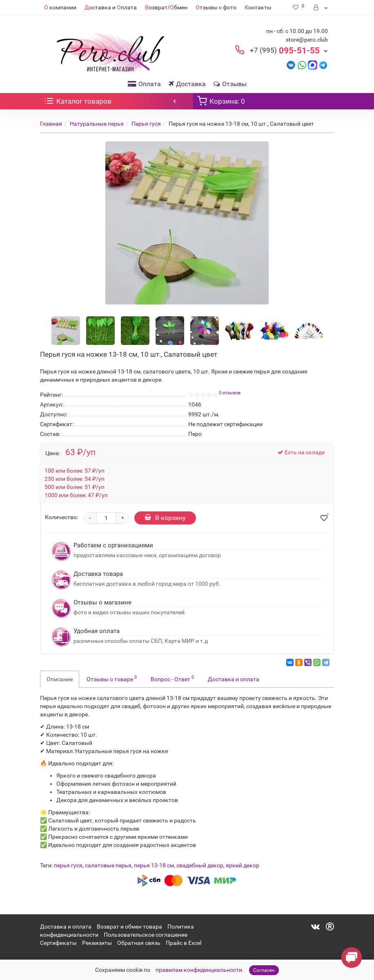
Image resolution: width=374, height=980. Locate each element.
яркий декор (243, 865)
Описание (60, 679)
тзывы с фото (216, 7)
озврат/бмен (166, 7)
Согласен (264, 970)
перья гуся (68, 865)
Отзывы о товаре (112, 678)
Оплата (144, 84)
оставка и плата (111, 7)
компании (60, 7)
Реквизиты (97, 943)
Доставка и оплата (234, 679)
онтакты (258, 7)
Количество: (61, 517)
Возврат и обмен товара (129, 927)
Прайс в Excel (184, 943)
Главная (51, 124)
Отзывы (230, 84)
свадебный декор (200, 865)
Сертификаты (58, 943)
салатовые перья (108, 865)
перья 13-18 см (154, 865)
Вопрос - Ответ (172, 678)
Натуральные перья (97, 124)
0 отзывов (230, 393)
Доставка (187, 84)
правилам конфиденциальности (199, 970)
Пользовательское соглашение (146, 935)
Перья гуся (146, 124)
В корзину (165, 518)
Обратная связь (139, 943)
